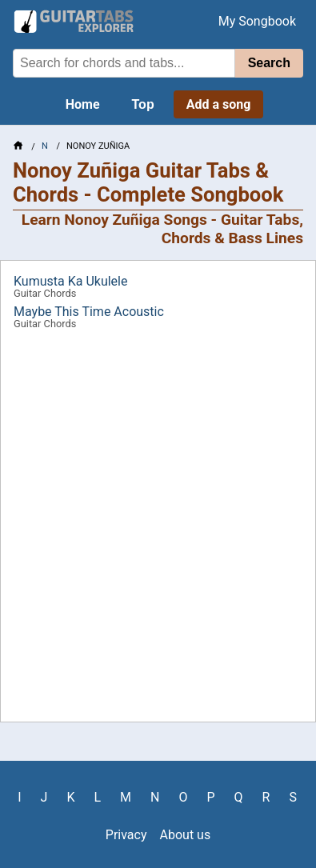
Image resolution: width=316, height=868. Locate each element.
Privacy (126, 835)
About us (186, 835)
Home (83, 104)
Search (269, 63)
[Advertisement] (158, 532)
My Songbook (257, 21)
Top (143, 104)
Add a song (219, 104)
